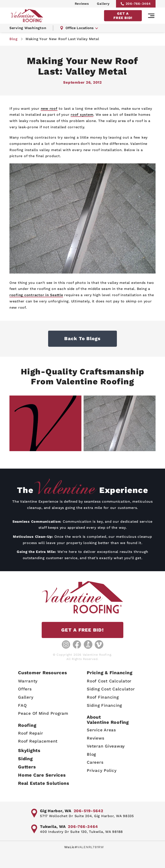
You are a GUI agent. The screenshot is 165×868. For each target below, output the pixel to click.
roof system (82, 115)
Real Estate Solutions (44, 783)
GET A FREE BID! (123, 16)
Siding (25, 759)
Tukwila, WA (53, 827)
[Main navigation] (151, 16)
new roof (49, 109)
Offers (25, 689)
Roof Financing (103, 697)
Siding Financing (104, 705)
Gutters (27, 767)
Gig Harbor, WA (56, 811)
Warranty (28, 681)
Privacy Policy (102, 770)
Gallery (103, 4)
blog (14, 39)
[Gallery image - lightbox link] (45, 423)
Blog (91, 754)
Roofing (27, 725)
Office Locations (77, 28)
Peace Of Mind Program (43, 713)
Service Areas (101, 730)
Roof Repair (31, 733)
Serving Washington (28, 28)
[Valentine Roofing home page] (27, 16)
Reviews (82, 4)
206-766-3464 (136, 4)
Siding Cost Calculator (111, 689)
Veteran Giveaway (106, 746)
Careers (95, 762)
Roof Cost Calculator (109, 681)
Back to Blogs (82, 339)
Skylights (29, 750)
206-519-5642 (89, 811)
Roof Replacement (38, 741)
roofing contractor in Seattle (36, 295)
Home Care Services (42, 775)
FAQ (22, 705)
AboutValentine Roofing (108, 720)
